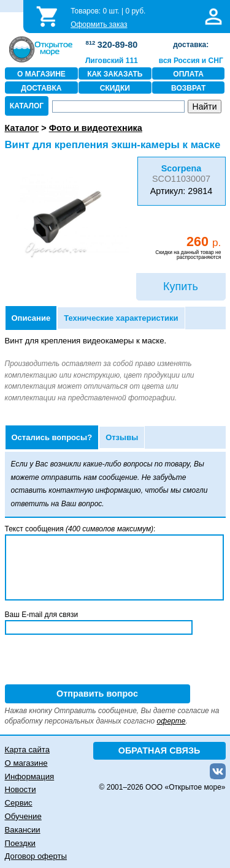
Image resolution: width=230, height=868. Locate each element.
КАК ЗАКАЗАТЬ (115, 74)
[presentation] (98, 660)
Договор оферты (36, 856)
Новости (21, 789)
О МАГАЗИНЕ (41, 74)
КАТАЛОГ (27, 106)
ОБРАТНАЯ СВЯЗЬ (159, 750)
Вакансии (23, 830)
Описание (31, 318)
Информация (30, 776)
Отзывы (122, 437)
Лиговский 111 (112, 61)
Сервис (19, 803)
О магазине (26, 763)
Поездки (20, 843)
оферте (171, 721)
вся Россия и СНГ (191, 61)
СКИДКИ (115, 88)
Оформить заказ (99, 24)
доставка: (191, 45)
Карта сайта (27, 750)
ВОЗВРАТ (188, 88)
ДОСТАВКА (41, 88)
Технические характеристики (121, 318)
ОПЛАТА (188, 74)
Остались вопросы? (52, 437)
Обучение (23, 816)
